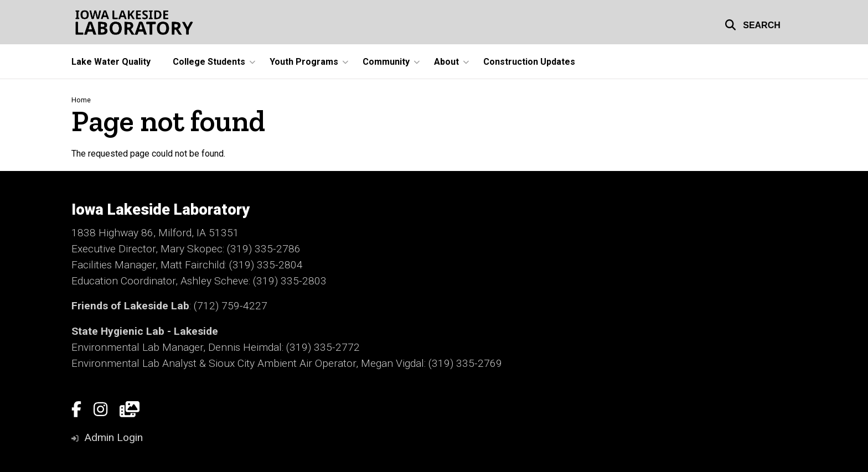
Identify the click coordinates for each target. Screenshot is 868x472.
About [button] (446, 62)
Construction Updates (529, 62)
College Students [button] (209, 62)
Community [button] (386, 62)
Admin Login (113, 437)
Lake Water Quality (111, 62)
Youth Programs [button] (304, 62)
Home (81, 100)
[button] (753, 24)
